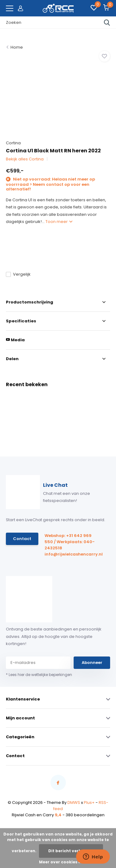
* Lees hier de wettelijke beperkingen (39, 675)
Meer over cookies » (60, 862)
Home (17, 47)
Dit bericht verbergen (71, 851)
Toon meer (59, 222)
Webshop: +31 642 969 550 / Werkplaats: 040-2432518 (70, 542)
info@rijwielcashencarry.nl (71, 554)
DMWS (74, 803)
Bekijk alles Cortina (25, 159)
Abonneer (92, 663)
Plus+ (89, 803)
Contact (22, 539)
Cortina (13, 143)
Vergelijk (18, 274)
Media (15, 340)
